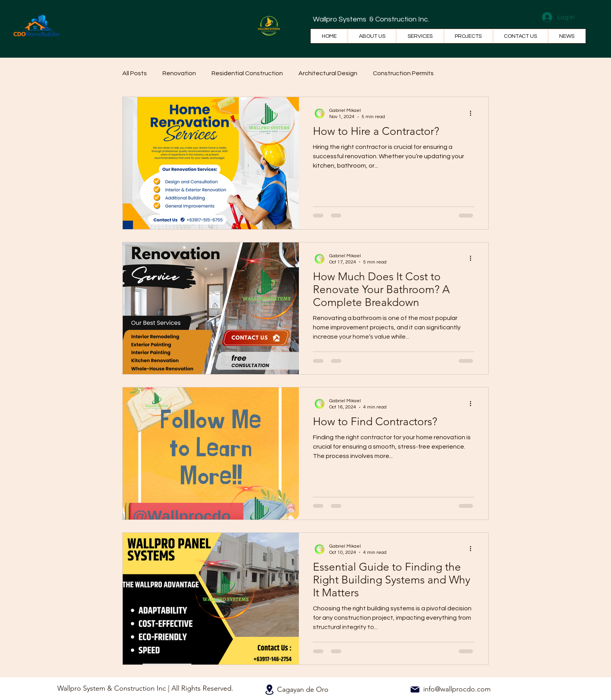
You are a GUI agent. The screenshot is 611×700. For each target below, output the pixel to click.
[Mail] (415, 689)
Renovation (179, 73)
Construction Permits (403, 73)
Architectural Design (328, 73)
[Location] (269, 690)
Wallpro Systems (340, 19)
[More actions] (473, 113)
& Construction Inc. (398, 19)
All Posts (135, 73)
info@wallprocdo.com (457, 689)
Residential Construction (247, 73)
